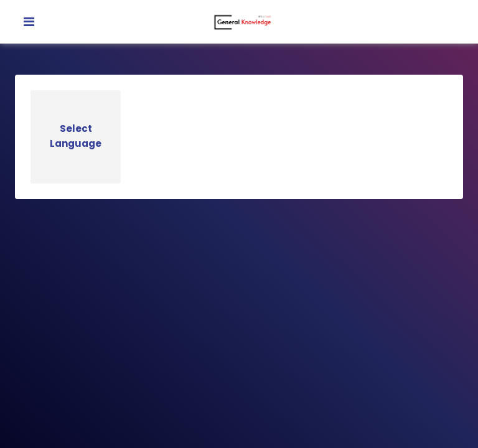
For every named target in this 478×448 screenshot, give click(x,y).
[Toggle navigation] (29, 22)
